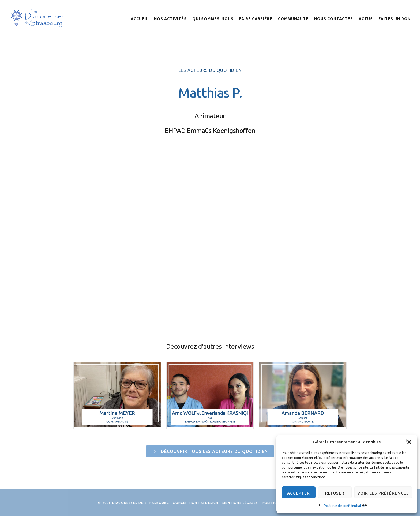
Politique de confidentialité (344, 506)
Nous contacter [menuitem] (334, 19)
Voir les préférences (383, 493)
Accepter (299, 493)
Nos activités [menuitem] (170, 19)
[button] (409, 442)
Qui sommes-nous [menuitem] (213, 19)
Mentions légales (240, 503)
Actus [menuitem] (366, 19)
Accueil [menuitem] (140, 19)
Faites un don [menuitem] (395, 19)
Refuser (335, 493)
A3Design (210, 503)
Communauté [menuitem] (293, 19)
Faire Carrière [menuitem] (256, 19)
